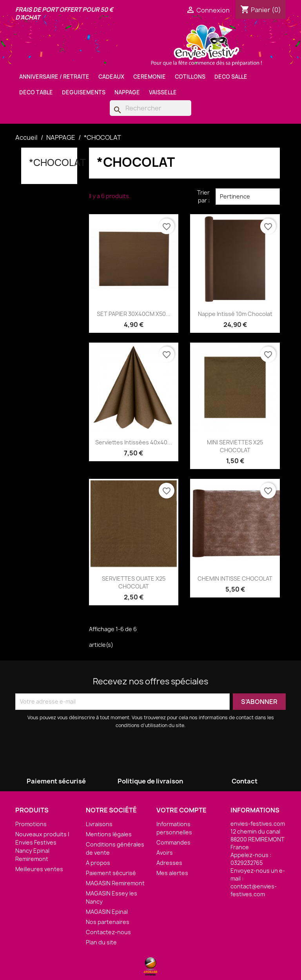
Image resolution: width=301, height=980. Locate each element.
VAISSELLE (163, 92)
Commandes (173, 842)
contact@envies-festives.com (254, 890)
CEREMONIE (150, 77)
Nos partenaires (108, 922)
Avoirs (165, 853)
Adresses (169, 863)
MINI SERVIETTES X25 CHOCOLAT (235, 446)
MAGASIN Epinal (107, 912)
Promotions (31, 824)
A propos (98, 863)
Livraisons (99, 824)
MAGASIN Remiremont (115, 883)
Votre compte (181, 810)
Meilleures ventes (39, 869)
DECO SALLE (231, 77)
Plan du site (101, 942)
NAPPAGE (127, 92)
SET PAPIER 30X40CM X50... (134, 314)
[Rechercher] (150, 108)
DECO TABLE (36, 92)
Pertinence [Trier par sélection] (248, 197)
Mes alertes (172, 873)
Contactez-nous (108, 932)
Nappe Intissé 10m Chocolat (235, 314)
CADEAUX (111, 77)
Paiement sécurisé (111, 873)
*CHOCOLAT (57, 162)
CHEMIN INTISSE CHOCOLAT (235, 578)
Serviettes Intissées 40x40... (134, 442)
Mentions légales (109, 834)
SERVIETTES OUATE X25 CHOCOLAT (134, 582)
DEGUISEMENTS (84, 92)
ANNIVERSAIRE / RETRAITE (54, 77)
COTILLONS (190, 77)
